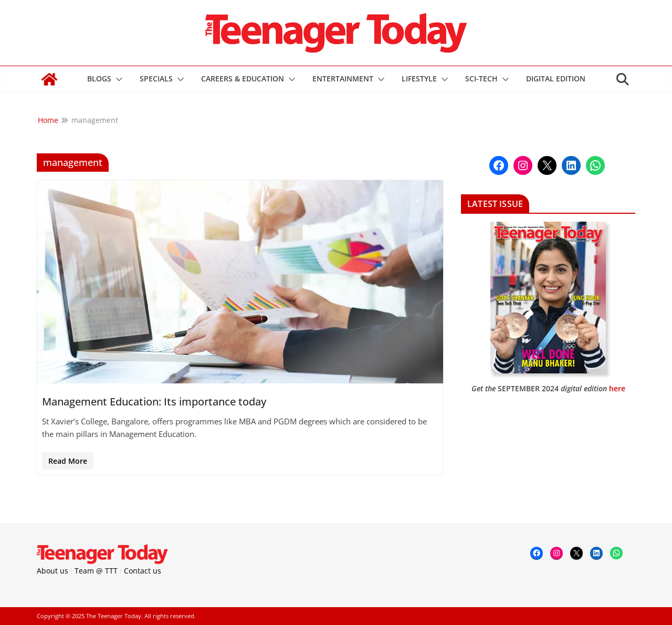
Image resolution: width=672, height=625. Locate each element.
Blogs (99, 79)
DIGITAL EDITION (556, 79)
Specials (156, 79)
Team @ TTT (96, 571)
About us (52, 571)
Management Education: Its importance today (154, 402)
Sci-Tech (481, 79)
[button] (117, 79)
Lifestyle (419, 79)
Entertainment (343, 79)
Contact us (143, 571)
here (617, 388)
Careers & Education (243, 79)
